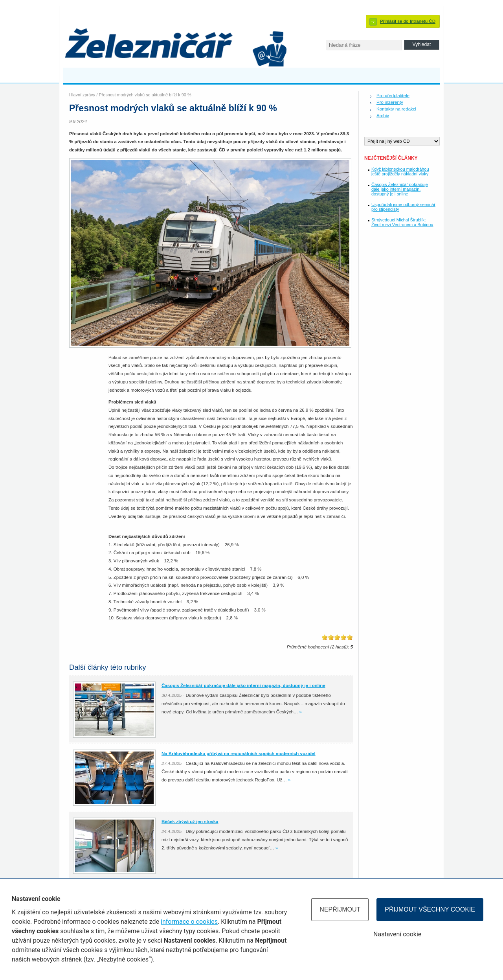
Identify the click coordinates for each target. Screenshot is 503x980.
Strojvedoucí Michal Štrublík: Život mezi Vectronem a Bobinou (402, 222)
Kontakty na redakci (396, 109)
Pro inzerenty (390, 102)
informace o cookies (189, 922)
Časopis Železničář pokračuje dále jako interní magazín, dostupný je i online (399, 189)
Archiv (383, 116)
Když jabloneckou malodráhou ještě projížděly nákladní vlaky (400, 171)
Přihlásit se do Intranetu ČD (408, 21)
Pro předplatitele (393, 96)
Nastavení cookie (397, 934)
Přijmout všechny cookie (430, 909)
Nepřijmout (340, 909)
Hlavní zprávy (82, 95)
